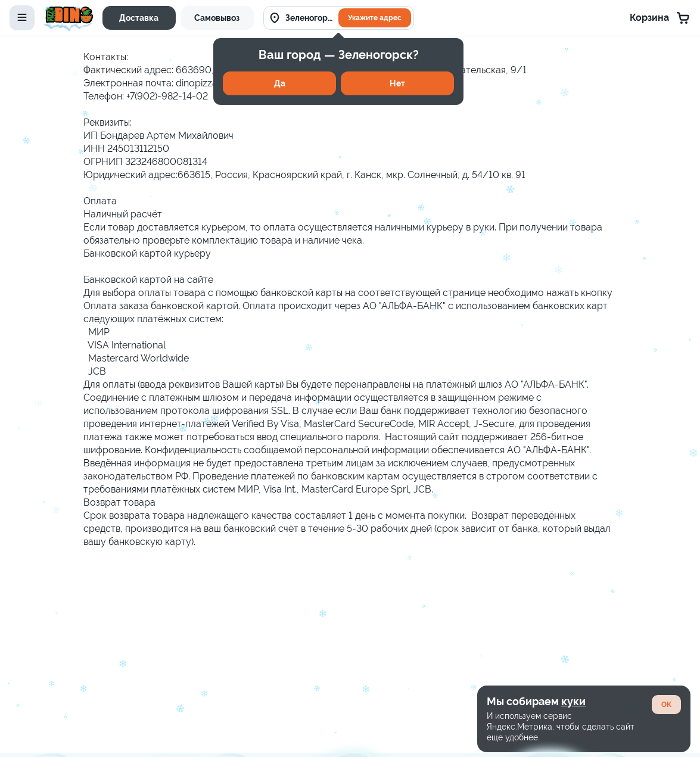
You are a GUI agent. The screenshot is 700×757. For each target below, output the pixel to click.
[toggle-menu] (22, 18)
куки (573, 701)
